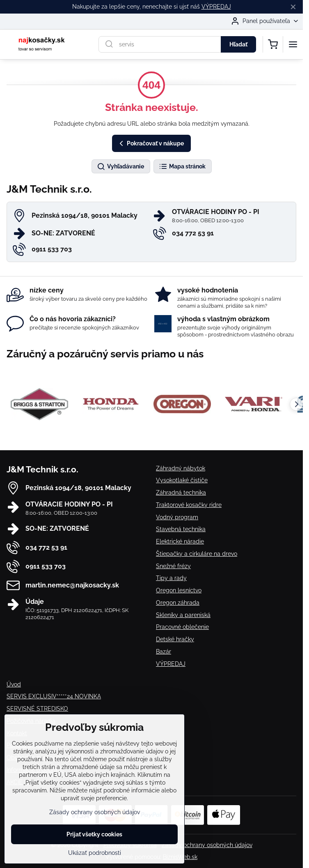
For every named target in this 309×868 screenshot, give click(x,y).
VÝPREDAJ (216, 7)
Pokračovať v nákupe (150, 144)
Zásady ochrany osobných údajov (207, 845)
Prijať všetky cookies (94, 834)
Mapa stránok (182, 167)
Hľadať (238, 44)
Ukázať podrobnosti (95, 853)
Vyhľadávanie (120, 167)
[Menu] (293, 44)
